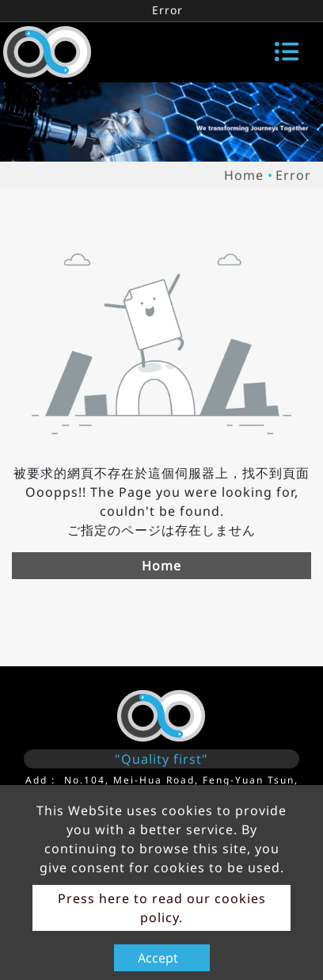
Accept (158, 958)
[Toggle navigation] (287, 51)
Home (244, 175)
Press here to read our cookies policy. (162, 908)
